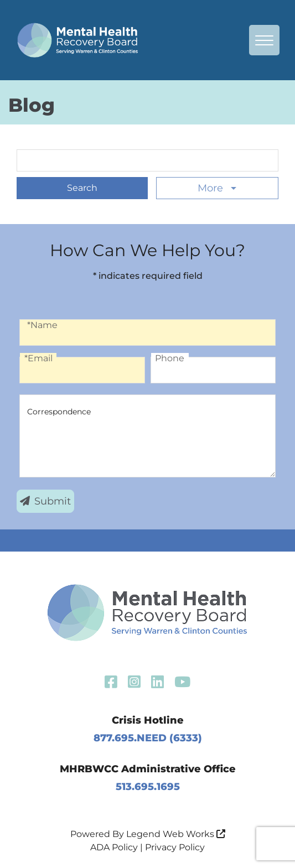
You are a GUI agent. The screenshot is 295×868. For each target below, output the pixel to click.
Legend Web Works (176, 834)
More (212, 188)
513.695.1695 (148, 787)
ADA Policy (114, 847)
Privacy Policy (175, 847)
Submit (45, 501)
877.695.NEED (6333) (148, 738)
